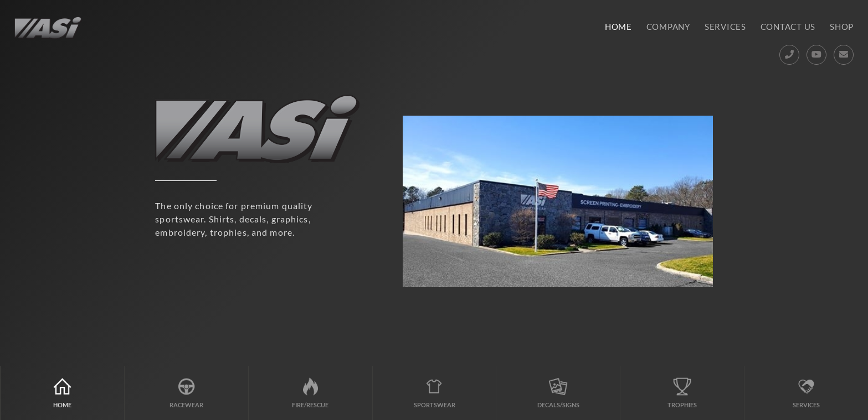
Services (725, 27)
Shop (842, 27)
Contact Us (788, 27)
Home (618, 27)
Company (668, 27)
